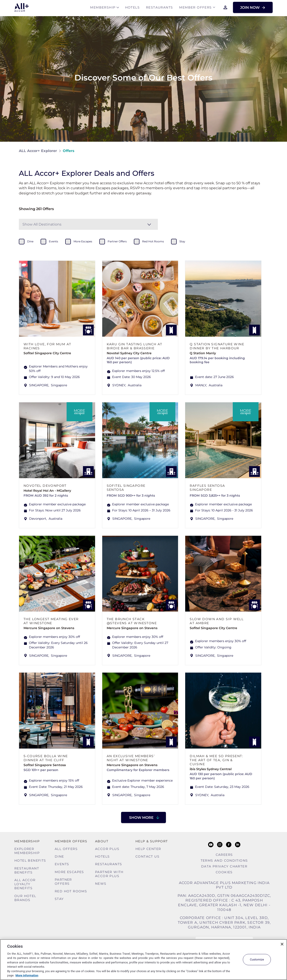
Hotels (132, 8)
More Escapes (69, 872)
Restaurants (159, 8)
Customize (257, 959)
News (101, 884)
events (53, 241)
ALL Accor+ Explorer (38, 151)
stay (182, 241)
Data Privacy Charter (224, 866)
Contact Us (147, 856)
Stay (59, 899)
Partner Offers (63, 882)
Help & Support (152, 841)
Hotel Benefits (30, 860)
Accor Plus (107, 849)
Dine (59, 856)
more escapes (83, 241)
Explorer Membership (27, 851)
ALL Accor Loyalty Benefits (25, 884)
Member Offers (195, 8)
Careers (224, 855)
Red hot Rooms (71, 891)
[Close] (282, 944)
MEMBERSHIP (103, 8)
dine (30, 241)
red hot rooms (153, 241)
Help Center (148, 849)
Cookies (224, 872)
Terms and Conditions (224, 860)
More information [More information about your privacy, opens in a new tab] (27, 975)
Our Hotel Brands (25, 898)
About (102, 841)
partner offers (117, 241)
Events (62, 864)
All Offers (66, 849)
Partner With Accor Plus (109, 874)
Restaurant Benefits (27, 870)
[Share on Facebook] (264, 151)
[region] (143, 960)
